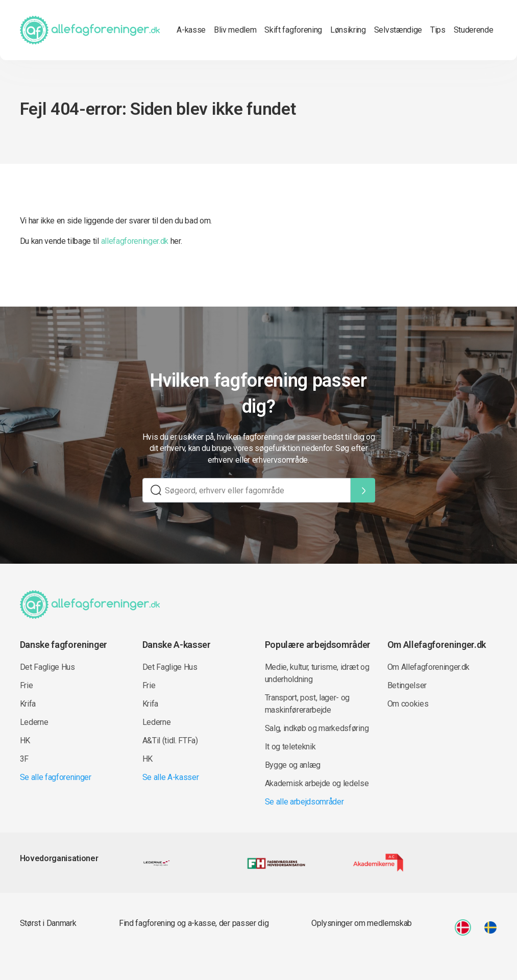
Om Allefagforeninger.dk (429, 667)
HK (25, 740)
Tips (438, 30)
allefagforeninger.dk (135, 241)
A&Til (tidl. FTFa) (170, 740)
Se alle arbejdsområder (304, 802)
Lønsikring (348, 30)
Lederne (34, 722)
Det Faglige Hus (47, 667)
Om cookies (408, 704)
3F (24, 759)
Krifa (28, 704)
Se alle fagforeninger (56, 777)
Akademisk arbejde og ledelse (317, 783)
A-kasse (191, 30)
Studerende (474, 30)
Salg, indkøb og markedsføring (317, 728)
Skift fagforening (293, 30)
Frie (27, 685)
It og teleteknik (290, 747)
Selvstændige (398, 30)
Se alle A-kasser (171, 777)
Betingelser (407, 685)
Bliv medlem (235, 30)
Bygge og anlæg (293, 765)
